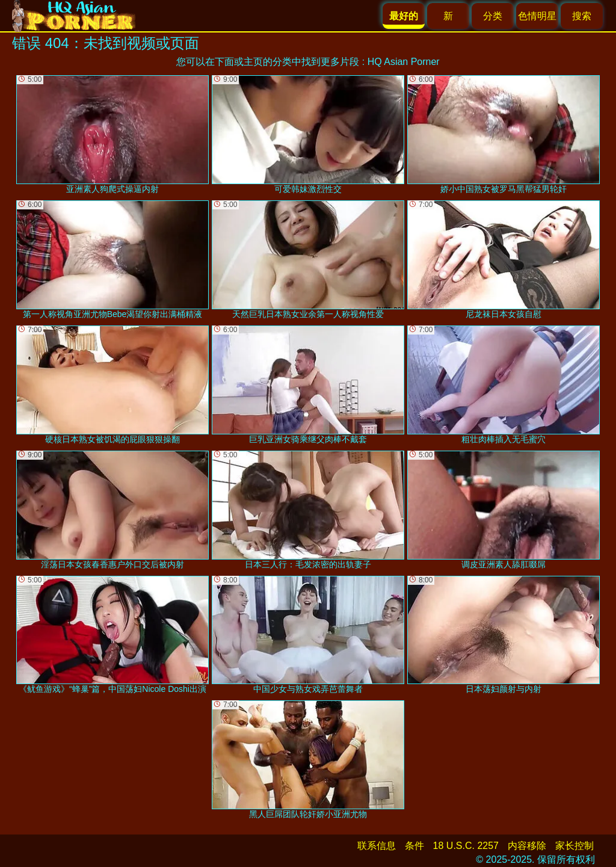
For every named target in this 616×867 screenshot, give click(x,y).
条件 (414, 846)
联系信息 (377, 846)
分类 (493, 16)
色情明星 (537, 16)
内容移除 (527, 846)
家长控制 (574, 846)
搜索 (582, 16)
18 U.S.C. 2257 (466, 846)
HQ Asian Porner (404, 62)
